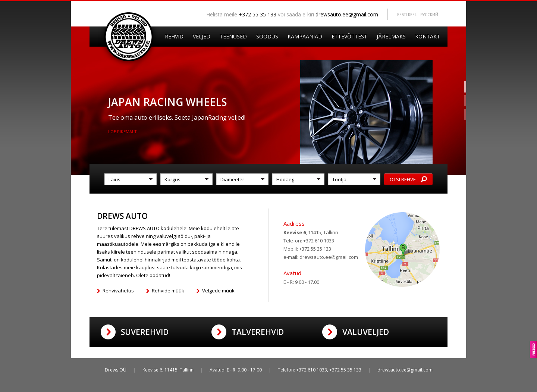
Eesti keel (407, 15)
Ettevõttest (349, 36)
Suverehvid (145, 332)
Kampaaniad (305, 36)
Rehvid (174, 36)
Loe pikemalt (123, 131)
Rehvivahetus (118, 291)
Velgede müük (218, 291)
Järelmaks (391, 36)
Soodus (267, 36)
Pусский (429, 15)
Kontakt (428, 36)
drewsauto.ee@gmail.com (347, 14)
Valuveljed (366, 332)
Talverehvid (258, 332)
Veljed (202, 36)
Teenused (233, 36)
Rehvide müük (168, 291)
